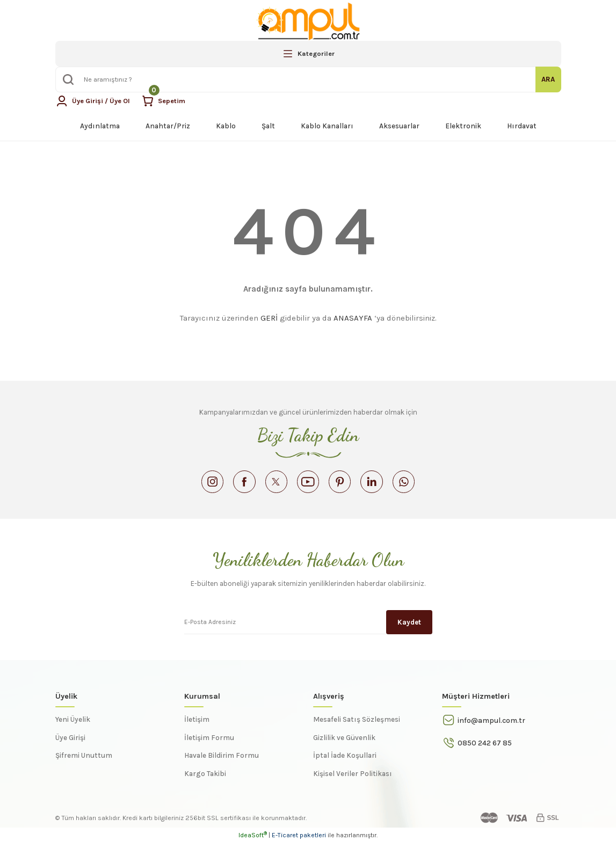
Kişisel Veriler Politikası (353, 779)
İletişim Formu (209, 743)
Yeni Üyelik (73, 725)
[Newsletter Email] (308, 627)
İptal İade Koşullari (345, 761)
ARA (548, 79)
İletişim (197, 725)
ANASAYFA (353, 318)
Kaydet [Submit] (409, 626)
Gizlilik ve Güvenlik (344, 743)
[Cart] (166, 101)
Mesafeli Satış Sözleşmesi (357, 725)
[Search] (308, 79)
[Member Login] (94, 101)
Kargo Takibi (205, 779)
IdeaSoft (253, 840)
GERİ (269, 318)
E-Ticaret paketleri (299, 840)
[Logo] (308, 21)
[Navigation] (308, 54)
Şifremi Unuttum (84, 761)
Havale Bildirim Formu (222, 761)
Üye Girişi (70, 743)
